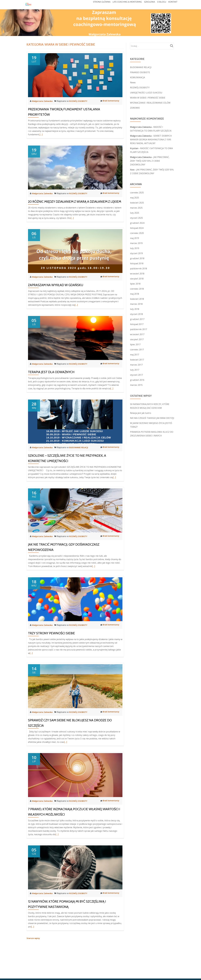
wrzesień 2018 (137, 274)
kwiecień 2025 (137, 203)
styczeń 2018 (136, 314)
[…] (41, 134)
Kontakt (172, 5)
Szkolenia (143, 5)
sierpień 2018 (137, 279)
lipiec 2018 (135, 284)
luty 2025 (135, 213)
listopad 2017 (137, 324)
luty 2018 (135, 309)
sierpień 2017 (137, 339)
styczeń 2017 (136, 375)
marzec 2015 (136, 385)
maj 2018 (135, 294)
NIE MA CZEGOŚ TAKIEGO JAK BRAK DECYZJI (152, 418)
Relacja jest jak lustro (141, 413)
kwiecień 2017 (137, 360)
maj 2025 (135, 198)
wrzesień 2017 (137, 334)
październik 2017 (139, 329)
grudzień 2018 (137, 258)
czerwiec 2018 (137, 289)
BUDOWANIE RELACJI (81, 447)
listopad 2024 (137, 228)
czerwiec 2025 (137, 193)
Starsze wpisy (34, 938)
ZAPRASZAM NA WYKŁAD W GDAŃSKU (56, 285)
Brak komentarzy (109, 101)
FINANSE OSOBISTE (140, 72)
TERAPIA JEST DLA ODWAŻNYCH (51, 372)
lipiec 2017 (135, 344)
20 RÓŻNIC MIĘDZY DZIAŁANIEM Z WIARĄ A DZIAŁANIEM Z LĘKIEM (75, 202)
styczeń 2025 (136, 218)
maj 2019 (135, 238)
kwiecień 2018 (137, 299)
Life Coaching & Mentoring (118, 5)
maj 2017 (135, 355)
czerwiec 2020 (137, 233)
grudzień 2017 (137, 319)
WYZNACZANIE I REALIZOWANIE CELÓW (150, 103)
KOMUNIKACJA (138, 77)
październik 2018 (139, 269)
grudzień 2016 (137, 380)
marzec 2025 (136, 208)
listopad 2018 (137, 263)
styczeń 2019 (136, 253)
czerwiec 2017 (137, 350)
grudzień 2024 (137, 223)
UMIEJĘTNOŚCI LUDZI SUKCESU (146, 93)
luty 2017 (135, 370)
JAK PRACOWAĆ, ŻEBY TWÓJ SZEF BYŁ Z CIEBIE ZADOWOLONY (150, 161)
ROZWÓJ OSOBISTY (80, 101)
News (133, 82)
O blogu (158, 5)
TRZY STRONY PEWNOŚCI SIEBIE (51, 633)
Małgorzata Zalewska (43, 101)
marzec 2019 (136, 243)
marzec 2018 (136, 304)
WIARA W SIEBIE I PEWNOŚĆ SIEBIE (148, 98)
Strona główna (90, 5)
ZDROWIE (135, 108)
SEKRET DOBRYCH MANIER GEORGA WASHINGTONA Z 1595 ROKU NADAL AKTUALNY (151, 140)
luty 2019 (135, 248)
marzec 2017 (136, 365)
